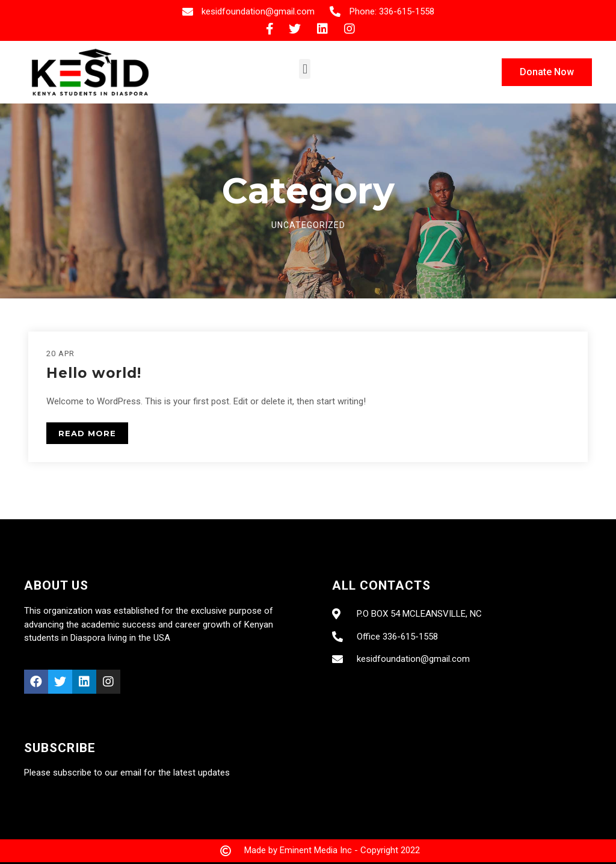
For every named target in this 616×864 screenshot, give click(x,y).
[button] (305, 69)
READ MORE (87, 433)
